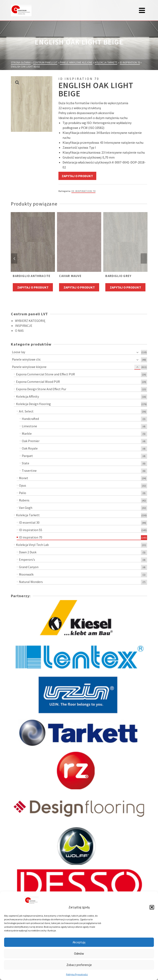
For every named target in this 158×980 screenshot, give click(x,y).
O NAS (19, 331)
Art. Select (26, 411)
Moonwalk (26, 574)
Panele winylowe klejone (29, 367)
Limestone (29, 426)
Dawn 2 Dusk (28, 552)
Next (144, 258)
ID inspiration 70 (83, 191)
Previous (14, 258)
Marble (27, 433)
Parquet (27, 456)
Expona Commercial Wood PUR (38, 382)
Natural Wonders (31, 582)
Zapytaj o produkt (77, 176)
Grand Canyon (29, 567)
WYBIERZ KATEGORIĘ (30, 321)
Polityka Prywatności (77, 974)
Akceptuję (79, 942)
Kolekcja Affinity (27, 396)
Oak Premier (31, 441)
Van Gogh (26, 508)
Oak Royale (30, 448)
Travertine (29, 471)
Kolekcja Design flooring (33, 404)
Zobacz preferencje (79, 965)
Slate (26, 463)
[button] (152, 907)
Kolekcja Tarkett (28, 515)
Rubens (24, 500)
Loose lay (19, 352)
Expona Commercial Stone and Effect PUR (45, 374)
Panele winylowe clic (26, 359)
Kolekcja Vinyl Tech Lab (32, 545)
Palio (23, 493)
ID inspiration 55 (31, 530)
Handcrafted (30, 419)
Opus (23, 485)
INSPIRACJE (24, 326)
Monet (24, 478)
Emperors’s (27, 559)
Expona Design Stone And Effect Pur (41, 389)
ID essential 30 (29, 522)
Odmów (79, 954)
